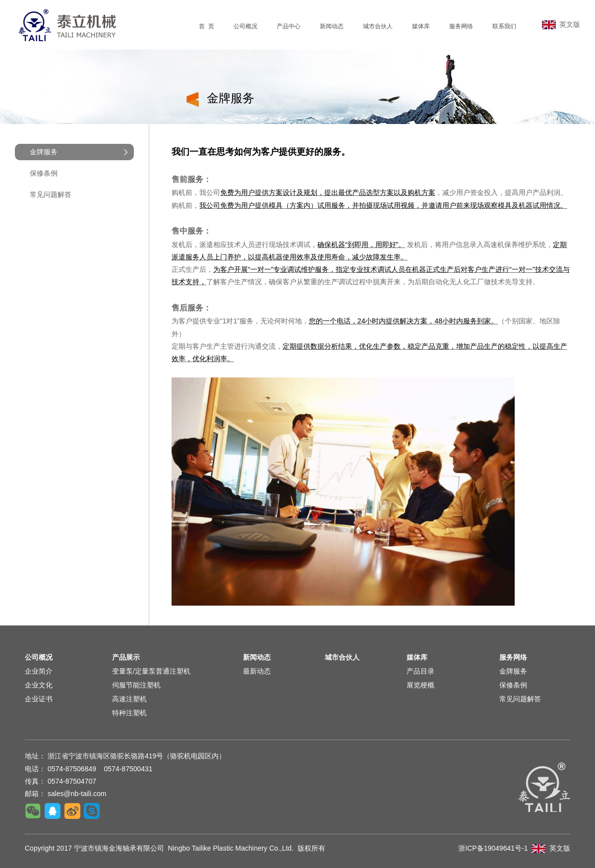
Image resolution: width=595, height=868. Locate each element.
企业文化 (39, 685)
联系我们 (504, 26)
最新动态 (257, 671)
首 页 (207, 26)
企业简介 (39, 671)
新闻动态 (332, 26)
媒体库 (421, 26)
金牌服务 (513, 671)
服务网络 (461, 26)
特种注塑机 (129, 713)
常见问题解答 (51, 194)
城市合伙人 (378, 26)
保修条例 (44, 173)
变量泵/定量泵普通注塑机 (151, 671)
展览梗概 (420, 685)
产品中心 (289, 26)
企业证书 (39, 699)
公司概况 (245, 26)
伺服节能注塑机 (136, 685)
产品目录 (420, 671)
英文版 (561, 24)
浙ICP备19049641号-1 (493, 848)
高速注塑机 (129, 699)
